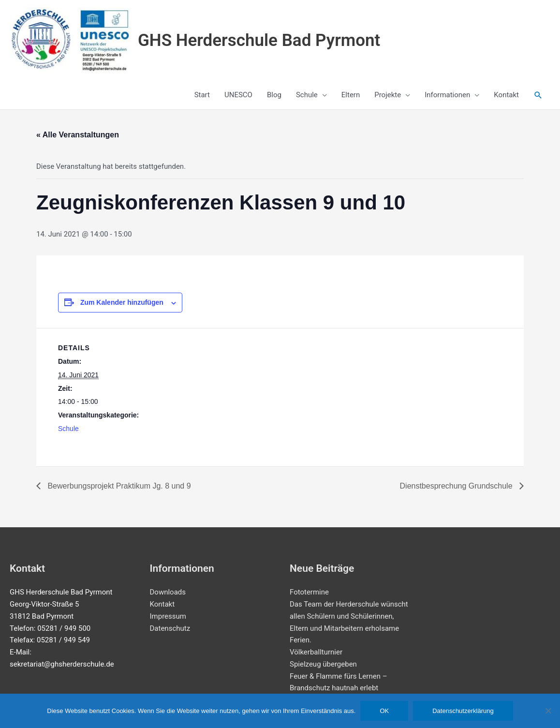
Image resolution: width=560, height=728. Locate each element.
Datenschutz (170, 628)
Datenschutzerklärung (463, 711)
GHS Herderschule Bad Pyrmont (259, 40)
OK (384, 711)
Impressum (168, 616)
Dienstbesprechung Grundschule (457, 486)
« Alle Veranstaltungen (78, 135)
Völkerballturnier (316, 652)
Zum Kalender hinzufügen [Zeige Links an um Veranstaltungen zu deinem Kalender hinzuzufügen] (122, 302)
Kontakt (162, 604)
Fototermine (309, 592)
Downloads (168, 592)
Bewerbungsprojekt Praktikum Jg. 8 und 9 (118, 486)
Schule (68, 429)
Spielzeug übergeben (323, 664)
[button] (538, 95)
